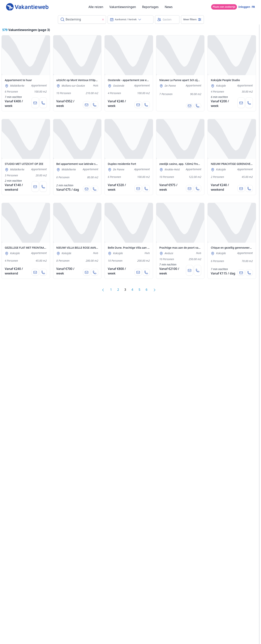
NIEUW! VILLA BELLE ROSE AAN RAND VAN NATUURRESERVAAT (96, 248)
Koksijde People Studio (225, 80)
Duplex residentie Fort (122, 164)
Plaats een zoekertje (224, 7)
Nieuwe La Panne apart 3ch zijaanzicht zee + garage (192, 80)
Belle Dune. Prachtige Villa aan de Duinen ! (135, 248)
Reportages (150, 7)
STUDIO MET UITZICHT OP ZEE (24, 164)
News (169, 7)
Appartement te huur (18, 80)
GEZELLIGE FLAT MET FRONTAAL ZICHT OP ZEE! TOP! (38, 248)
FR (253, 7)
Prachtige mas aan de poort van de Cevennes (188, 248)
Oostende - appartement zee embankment (135, 80)
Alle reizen (96, 7)
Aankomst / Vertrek (126, 20)
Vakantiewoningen (123, 7)
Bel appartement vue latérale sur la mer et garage (88, 164)
